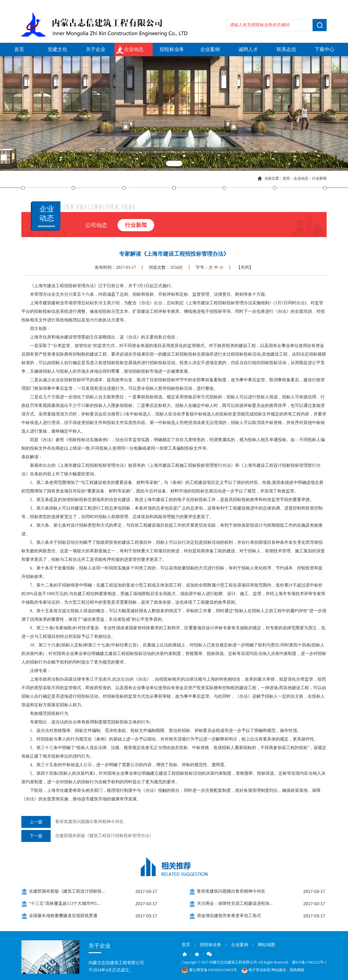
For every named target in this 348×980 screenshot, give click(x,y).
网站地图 (266, 945)
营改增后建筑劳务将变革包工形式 (229, 916)
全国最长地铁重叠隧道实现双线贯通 (63, 916)
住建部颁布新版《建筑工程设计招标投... (67, 891)
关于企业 (96, 49)
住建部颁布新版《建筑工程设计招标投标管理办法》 (87, 836)
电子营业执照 (256, 970)
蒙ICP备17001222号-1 (309, 962)
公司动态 (96, 225)
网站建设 (279, 970)
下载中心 (324, 49)
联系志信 (286, 49)
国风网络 (297, 970)
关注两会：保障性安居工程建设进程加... (235, 903)
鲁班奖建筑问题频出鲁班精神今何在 (72, 822)
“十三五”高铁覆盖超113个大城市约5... (64, 903)
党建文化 (57, 49)
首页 (19, 49)
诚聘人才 (248, 49)
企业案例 (210, 49)
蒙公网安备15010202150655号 (213, 970)
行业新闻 (319, 178)
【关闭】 (245, 267)
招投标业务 (172, 49)
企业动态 (134, 49)
